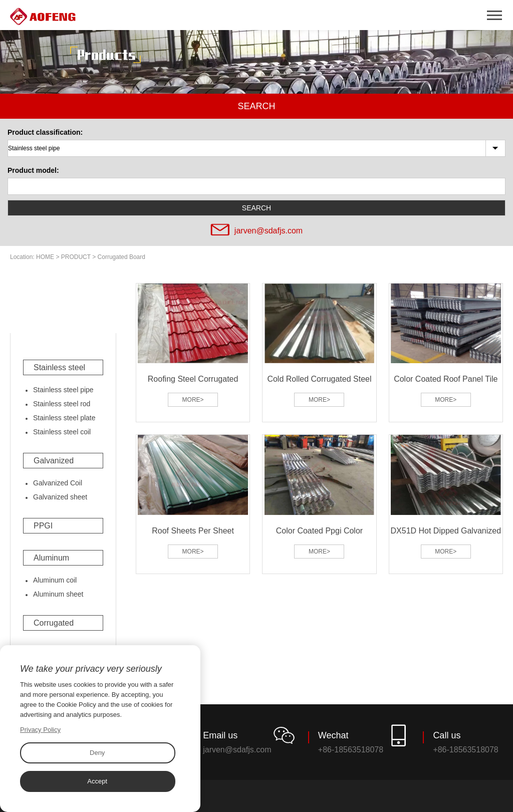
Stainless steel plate (64, 418)
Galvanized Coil (58, 483)
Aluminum (51, 558)
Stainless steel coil (62, 432)
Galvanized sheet (60, 497)
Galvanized (54, 461)
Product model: (33, 170)
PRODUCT (76, 257)
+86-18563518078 (351, 750)
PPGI (43, 526)
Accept (97, 781)
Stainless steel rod (62, 404)
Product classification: (45, 132)
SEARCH (256, 208)
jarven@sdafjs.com (269, 231)
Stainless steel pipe (63, 390)
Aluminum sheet (58, 594)
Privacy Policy (40, 730)
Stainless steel (59, 367)
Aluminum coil (55, 580)
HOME (45, 257)
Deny (97, 753)
